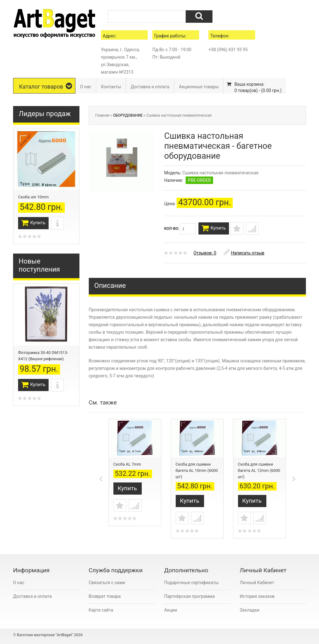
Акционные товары (199, 87)
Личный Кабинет (257, 584)
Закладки (250, 612)
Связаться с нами (107, 584)
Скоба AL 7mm (127, 467)
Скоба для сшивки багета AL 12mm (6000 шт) (259, 474)
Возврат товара (105, 598)
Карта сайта (101, 612)
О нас (86, 87)
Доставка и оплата (150, 87)
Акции (171, 612)
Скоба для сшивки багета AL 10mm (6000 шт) (197, 474)
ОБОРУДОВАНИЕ (128, 115)
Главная (102, 115)
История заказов (257, 598)
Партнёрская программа (189, 598)
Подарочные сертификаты (191, 584)
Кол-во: (180, 229)
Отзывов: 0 (205, 256)
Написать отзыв (244, 256)
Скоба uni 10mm (33, 197)
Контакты (111, 87)
